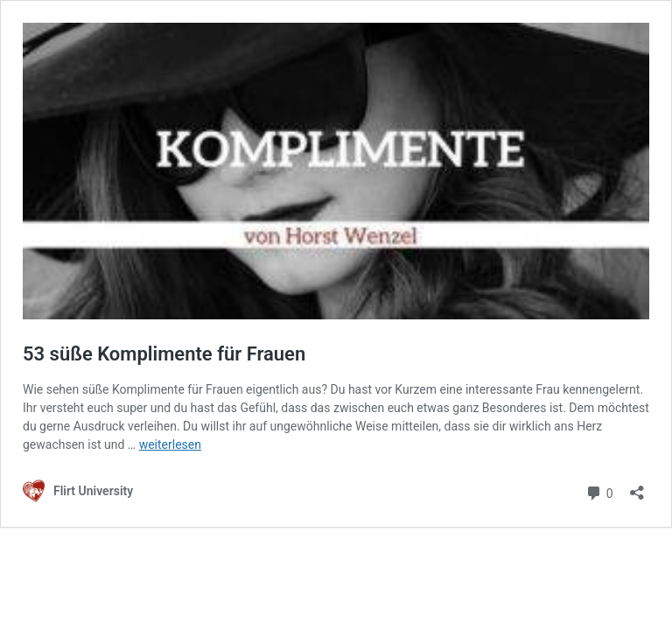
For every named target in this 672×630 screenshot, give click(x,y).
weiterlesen (170, 444)
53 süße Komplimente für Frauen (164, 354)
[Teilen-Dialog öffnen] (637, 487)
